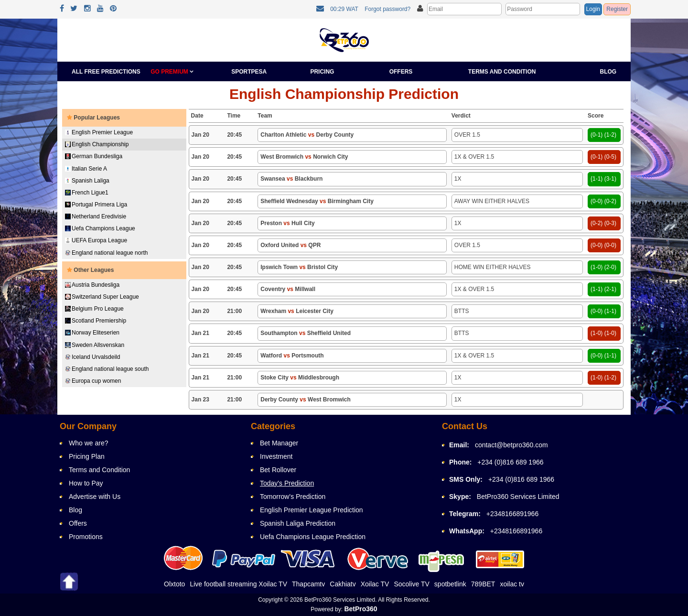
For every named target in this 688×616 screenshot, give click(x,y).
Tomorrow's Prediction (293, 497)
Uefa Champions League (100, 228)
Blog (608, 72)
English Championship (97, 144)
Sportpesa (249, 72)
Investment (276, 456)
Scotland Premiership (96, 321)
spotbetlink (450, 584)
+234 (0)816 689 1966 (510, 462)
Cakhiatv (343, 584)
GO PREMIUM (172, 72)
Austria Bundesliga (92, 285)
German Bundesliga (94, 156)
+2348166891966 (512, 514)
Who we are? (88, 443)
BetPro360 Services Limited (518, 497)
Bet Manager (279, 443)
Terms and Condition (502, 72)
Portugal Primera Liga (96, 205)
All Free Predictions (106, 72)
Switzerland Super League (102, 297)
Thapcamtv (308, 584)
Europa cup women (93, 381)
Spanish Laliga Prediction (298, 523)
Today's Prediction (287, 483)
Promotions (86, 537)
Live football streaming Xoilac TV (238, 584)
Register (617, 9)
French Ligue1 (87, 193)
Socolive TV (411, 584)
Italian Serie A (86, 169)
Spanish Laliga (87, 181)
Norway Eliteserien (92, 333)
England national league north (106, 253)
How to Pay (86, 483)
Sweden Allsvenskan (95, 345)
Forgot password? (387, 9)
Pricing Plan (87, 456)
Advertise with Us (95, 497)
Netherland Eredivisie (96, 216)
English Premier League (99, 132)
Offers (401, 72)
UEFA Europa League (96, 240)
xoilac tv (512, 584)
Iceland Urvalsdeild (92, 357)
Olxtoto (174, 584)
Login (593, 9)
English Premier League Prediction (312, 510)
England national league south (107, 369)
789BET (483, 584)
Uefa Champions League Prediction (313, 537)
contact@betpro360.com (511, 445)
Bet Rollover (278, 470)
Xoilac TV (375, 584)
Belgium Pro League (94, 309)
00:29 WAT (344, 9)
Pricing (322, 72)
